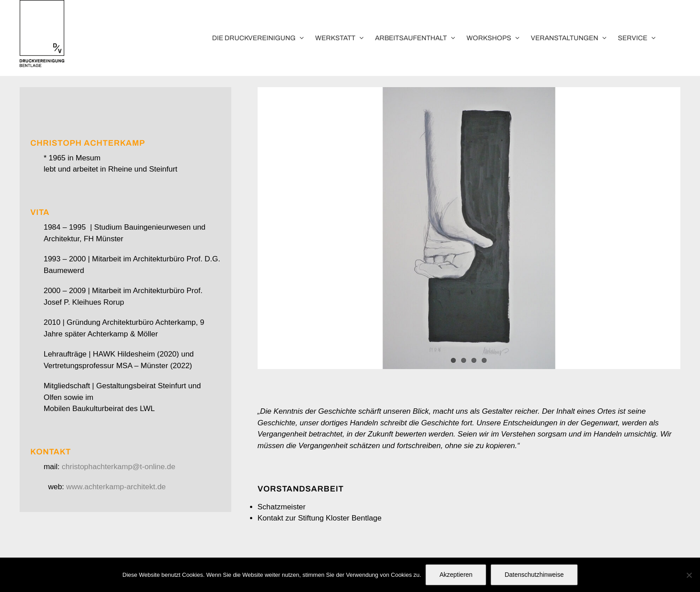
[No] (689, 575)
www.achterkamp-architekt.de (116, 487)
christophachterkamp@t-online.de (118, 467)
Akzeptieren (456, 575)
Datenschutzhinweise (534, 575)
